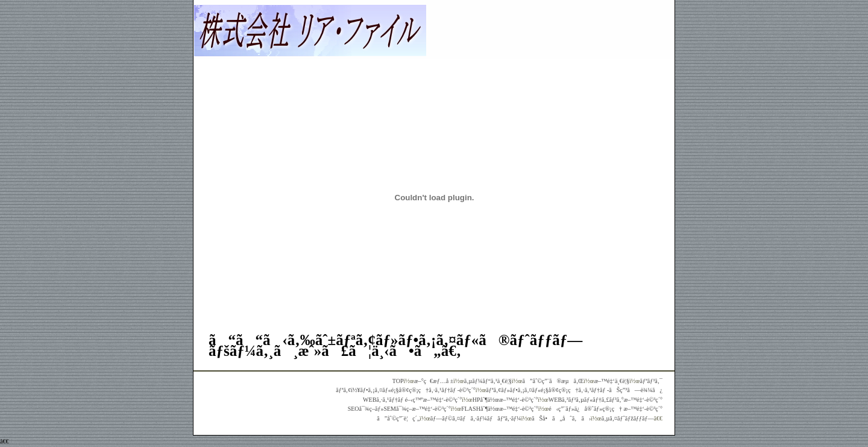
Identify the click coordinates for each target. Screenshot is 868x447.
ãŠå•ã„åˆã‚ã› (561, 418)
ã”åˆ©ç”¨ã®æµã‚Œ (553, 381)
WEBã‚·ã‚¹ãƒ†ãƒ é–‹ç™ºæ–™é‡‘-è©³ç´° (412, 400)
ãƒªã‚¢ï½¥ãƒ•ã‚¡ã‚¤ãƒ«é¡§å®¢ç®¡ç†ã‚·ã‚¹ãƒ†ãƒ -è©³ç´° (406, 390)
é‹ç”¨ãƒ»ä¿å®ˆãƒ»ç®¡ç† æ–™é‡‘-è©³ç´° (605, 409)
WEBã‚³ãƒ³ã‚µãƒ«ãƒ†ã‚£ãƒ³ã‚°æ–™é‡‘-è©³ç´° (605, 400)
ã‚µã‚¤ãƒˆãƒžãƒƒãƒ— (628, 418)
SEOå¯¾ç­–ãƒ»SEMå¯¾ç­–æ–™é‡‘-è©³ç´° (399, 409)
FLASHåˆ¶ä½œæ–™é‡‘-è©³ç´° (500, 409)
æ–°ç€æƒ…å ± (434, 381)
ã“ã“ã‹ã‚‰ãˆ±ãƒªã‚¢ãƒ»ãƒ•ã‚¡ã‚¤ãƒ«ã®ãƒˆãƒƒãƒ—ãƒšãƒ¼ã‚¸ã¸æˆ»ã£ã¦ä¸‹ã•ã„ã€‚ (395, 345)
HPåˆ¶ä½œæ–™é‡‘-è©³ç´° (505, 400)
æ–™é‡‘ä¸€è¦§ (612, 381)
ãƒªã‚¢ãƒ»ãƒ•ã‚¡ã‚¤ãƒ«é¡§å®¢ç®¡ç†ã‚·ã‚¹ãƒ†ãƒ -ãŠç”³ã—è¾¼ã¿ (574, 390)
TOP (398, 381)
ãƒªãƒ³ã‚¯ (651, 381)
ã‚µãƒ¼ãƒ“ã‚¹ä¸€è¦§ (488, 381)
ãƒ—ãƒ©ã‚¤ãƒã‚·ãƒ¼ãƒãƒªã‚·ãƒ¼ (476, 418)
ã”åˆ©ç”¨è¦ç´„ (398, 418)
